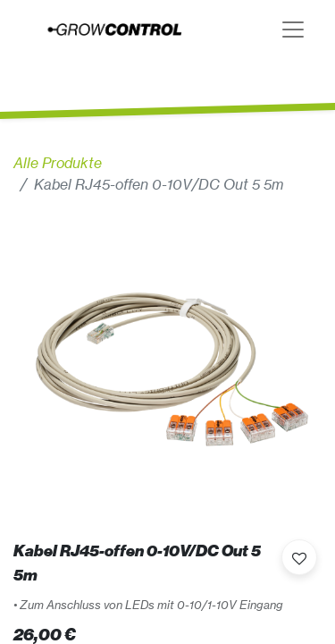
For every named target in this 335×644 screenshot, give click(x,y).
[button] (299, 557)
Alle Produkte (58, 163)
